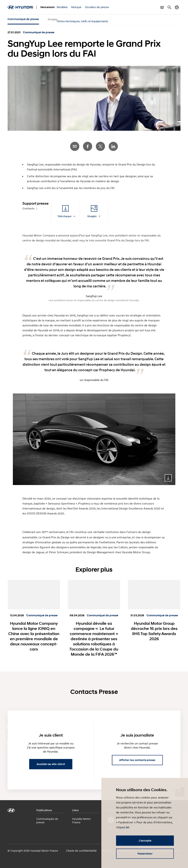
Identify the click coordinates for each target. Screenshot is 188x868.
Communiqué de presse (23, 19)
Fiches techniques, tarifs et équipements (83, 21)
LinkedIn (113, 146)
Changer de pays (177, 7)
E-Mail (75, 146)
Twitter (100, 146)
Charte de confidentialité (81, 851)
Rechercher (169, 7)
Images (53, 19)
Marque (76, 7)
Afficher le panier (162, 7)
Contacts (28, 208)
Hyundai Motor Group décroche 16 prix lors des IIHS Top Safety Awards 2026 (154, 631)
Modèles (62, 7)
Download (168, 478)
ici (127, 827)
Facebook (88, 146)
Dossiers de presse (97, 7)
